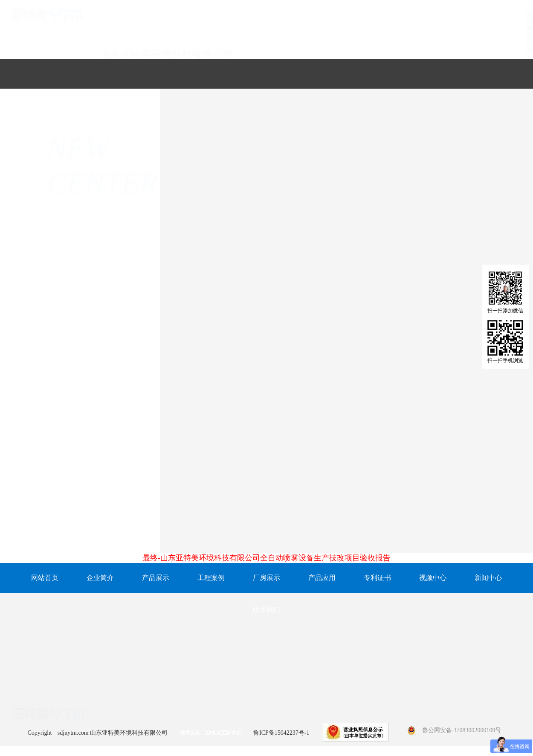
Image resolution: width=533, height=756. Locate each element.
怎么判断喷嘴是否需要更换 (429, 529)
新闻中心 (488, 578)
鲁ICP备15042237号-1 (281, 733)
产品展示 (156, 578)
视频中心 (433, 578)
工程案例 (211, 578)
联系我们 (266, 610)
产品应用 (322, 578)
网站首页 (45, 578)
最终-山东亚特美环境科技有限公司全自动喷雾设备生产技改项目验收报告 (266, 558)
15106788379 (264, 717)
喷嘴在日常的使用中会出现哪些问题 (264, 529)
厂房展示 (266, 578)
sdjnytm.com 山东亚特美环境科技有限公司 (113, 733)
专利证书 (377, 578)
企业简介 (100, 578)
